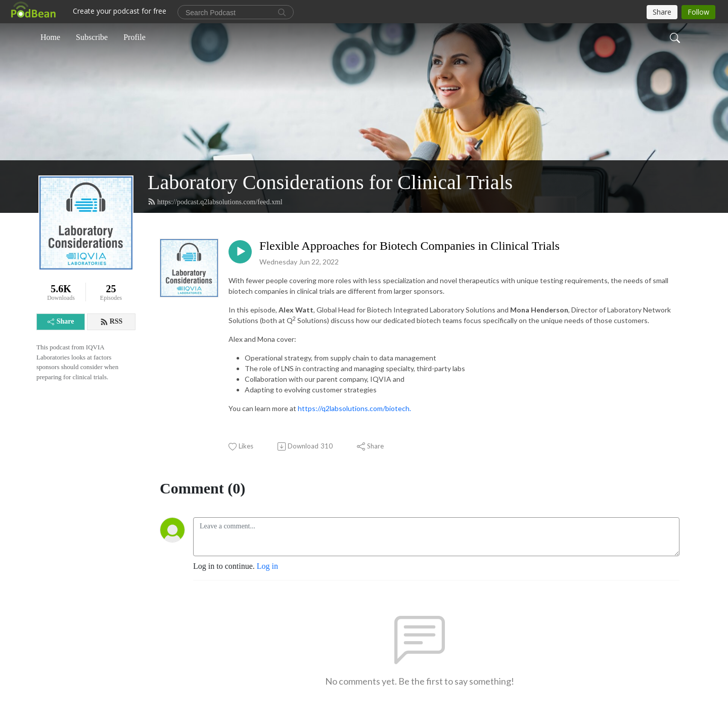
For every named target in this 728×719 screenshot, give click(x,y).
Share (61, 321)
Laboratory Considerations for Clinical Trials (330, 182)
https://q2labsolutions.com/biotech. (354, 408)
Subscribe (92, 37)
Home (50, 37)
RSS (111, 322)
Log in (267, 566)
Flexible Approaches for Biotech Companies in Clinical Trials (409, 246)
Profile (134, 37)
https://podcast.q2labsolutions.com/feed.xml (215, 202)
